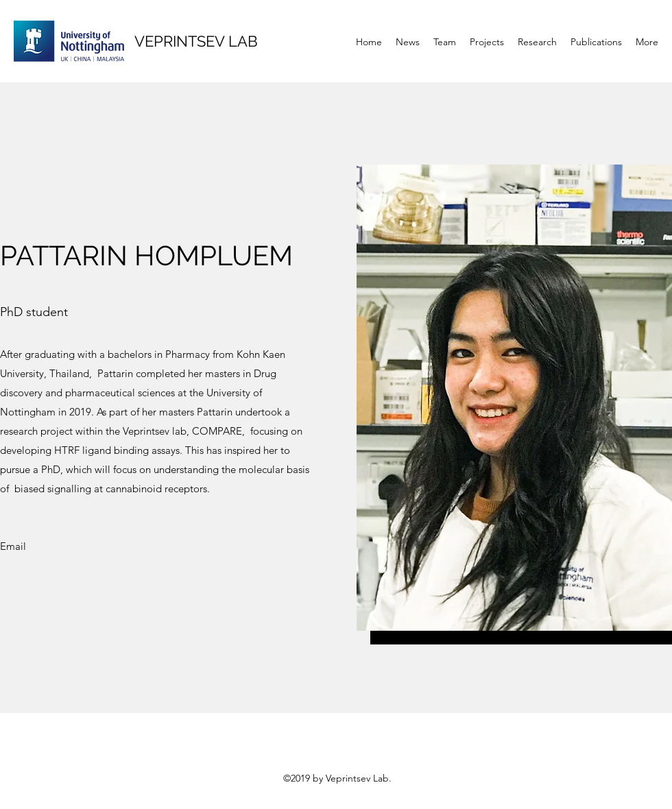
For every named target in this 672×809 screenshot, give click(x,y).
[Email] (13, 547)
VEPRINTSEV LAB (196, 41)
